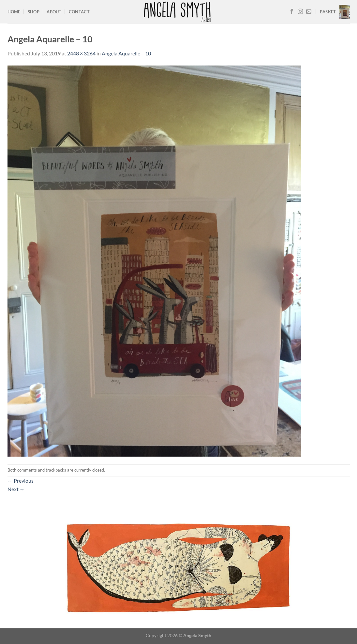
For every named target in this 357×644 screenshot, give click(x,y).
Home (14, 12)
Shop (34, 12)
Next (16, 489)
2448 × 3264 (81, 53)
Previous (21, 481)
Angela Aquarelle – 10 (126, 53)
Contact (79, 12)
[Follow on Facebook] (292, 12)
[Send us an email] (309, 12)
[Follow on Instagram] (300, 12)
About (54, 12)
